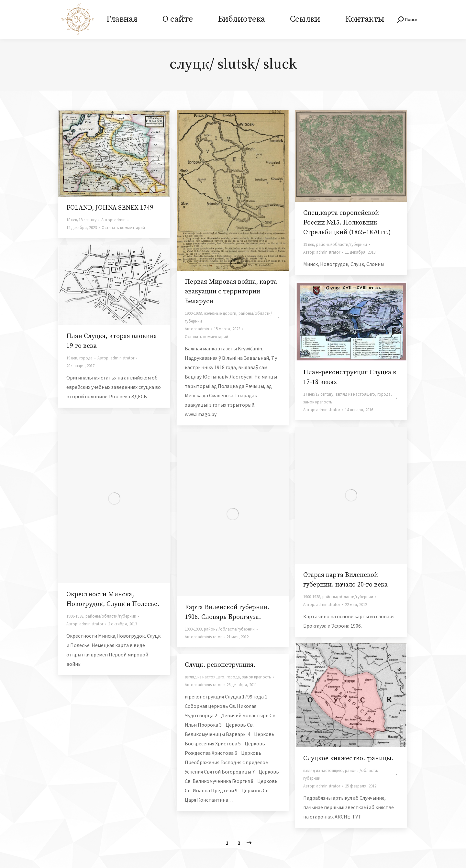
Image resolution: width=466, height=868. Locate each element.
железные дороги (220, 313)
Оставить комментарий (123, 228)
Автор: (113, 220)
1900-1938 (193, 313)
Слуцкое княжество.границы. (348, 758)
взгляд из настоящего (355, 394)
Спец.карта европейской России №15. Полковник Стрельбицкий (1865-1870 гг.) (347, 223)
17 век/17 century (318, 394)
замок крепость (318, 402)
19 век (309, 244)
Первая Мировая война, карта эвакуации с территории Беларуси (231, 292)
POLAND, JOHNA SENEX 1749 (110, 208)
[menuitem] (122, 19)
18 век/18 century (81, 220)
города (86, 358)
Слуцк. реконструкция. (220, 665)
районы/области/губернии (342, 244)
